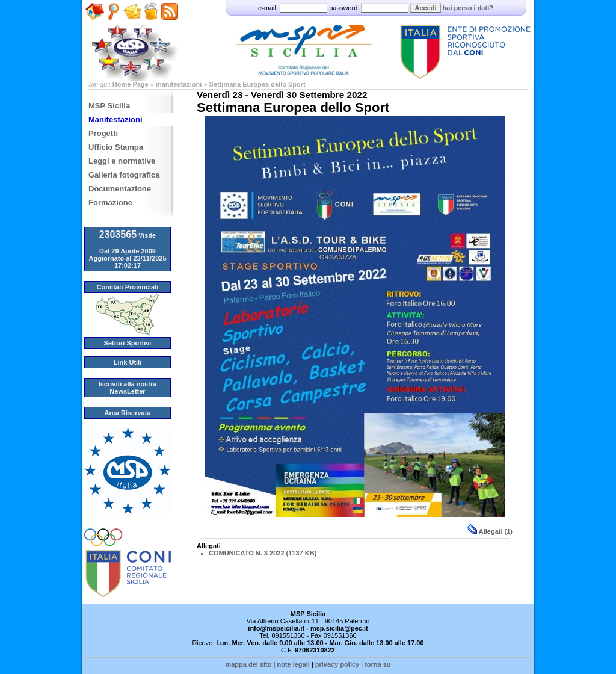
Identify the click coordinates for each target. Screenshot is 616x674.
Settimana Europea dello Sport (257, 84)
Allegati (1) (490, 531)
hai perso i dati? (468, 8)
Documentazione (120, 189)
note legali (293, 664)
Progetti (103, 133)
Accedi (425, 8)
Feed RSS (168, 28)
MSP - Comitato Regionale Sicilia (308, 40)
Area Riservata (127, 413)
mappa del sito (248, 664)
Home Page (95, 28)
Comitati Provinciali (128, 287)
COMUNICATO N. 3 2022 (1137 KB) (263, 553)
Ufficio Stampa (116, 147)
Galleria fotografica (124, 175)
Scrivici (132, 25)
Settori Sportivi (128, 343)
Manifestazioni (115, 119)
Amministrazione (151, 25)
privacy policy (337, 664)
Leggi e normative (122, 161)
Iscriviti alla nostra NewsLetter (128, 388)
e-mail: (294, 8)
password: (370, 8)
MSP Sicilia (109, 106)
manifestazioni (179, 84)
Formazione (110, 203)
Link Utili (128, 362)
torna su (377, 664)
